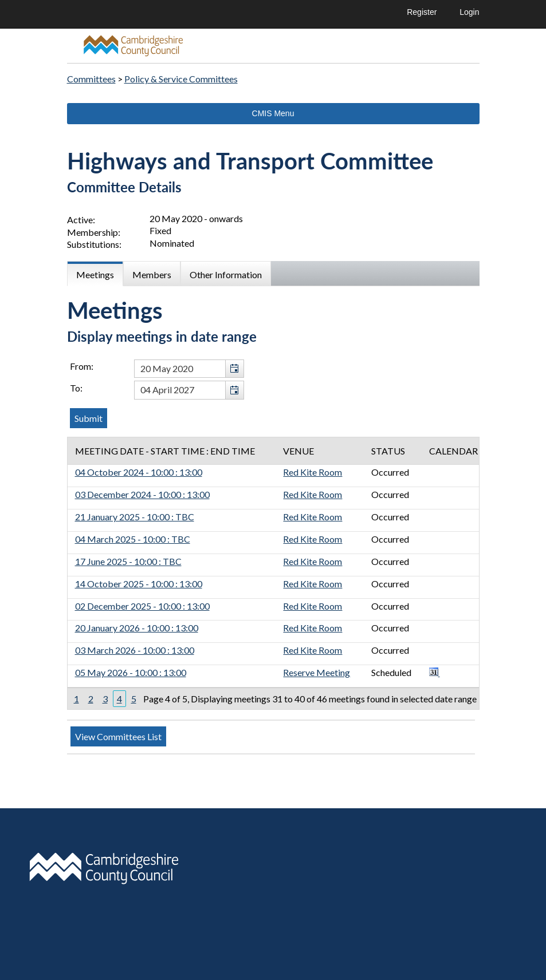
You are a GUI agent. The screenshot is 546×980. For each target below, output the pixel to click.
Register (422, 12)
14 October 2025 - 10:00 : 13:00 (139, 584)
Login (469, 12)
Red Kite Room (313, 472)
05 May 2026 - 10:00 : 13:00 (131, 672)
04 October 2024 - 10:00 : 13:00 (139, 472)
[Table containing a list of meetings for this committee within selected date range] (273, 573)
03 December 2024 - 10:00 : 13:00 (142, 494)
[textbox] (189, 369)
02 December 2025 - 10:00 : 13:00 (142, 606)
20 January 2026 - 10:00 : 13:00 (137, 628)
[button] (234, 369)
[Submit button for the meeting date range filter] (89, 418)
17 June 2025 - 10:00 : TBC (128, 561)
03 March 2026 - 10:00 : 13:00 (135, 650)
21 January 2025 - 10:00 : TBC (135, 517)
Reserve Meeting (317, 672)
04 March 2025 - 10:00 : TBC (133, 539)
